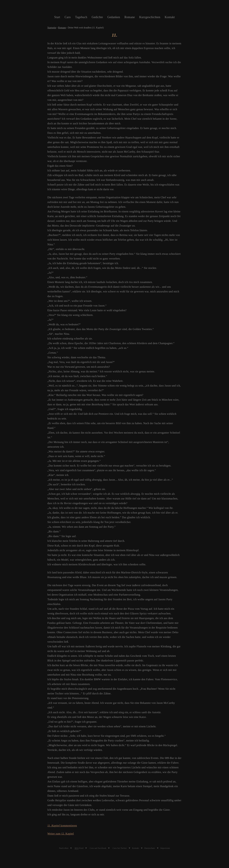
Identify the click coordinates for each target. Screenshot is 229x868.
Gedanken (114, 17)
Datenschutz (150, 848)
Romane (130, 17)
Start (57, 17)
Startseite (52, 28)
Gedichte (97, 17)
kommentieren (62, 826)
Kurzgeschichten (150, 17)
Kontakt (170, 17)
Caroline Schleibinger (115, 8)
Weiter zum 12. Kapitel (61, 834)
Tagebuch (81, 17)
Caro (68, 17)
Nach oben (64, 848)
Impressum (165, 848)
